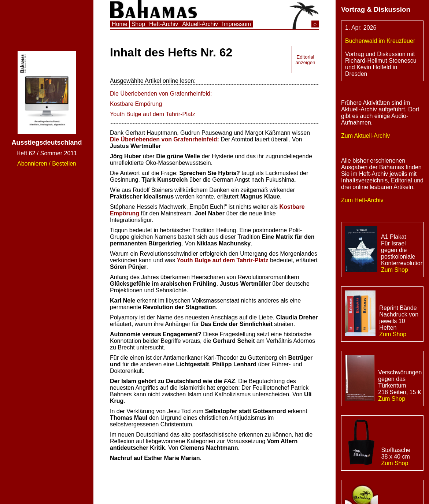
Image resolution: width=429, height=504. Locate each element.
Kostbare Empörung (136, 104)
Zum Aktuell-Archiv (365, 136)
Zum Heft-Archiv (362, 200)
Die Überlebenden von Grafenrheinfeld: (161, 94)
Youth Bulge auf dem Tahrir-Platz (153, 114)
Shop (138, 24)
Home (120, 24)
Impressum (236, 24)
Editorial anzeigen (305, 60)
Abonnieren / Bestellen (47, 164)
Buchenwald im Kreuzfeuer (380, 41)
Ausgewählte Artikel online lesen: (153, 81)
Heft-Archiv (164, 24)
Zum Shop (395, 270)
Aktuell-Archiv (200, 24)
